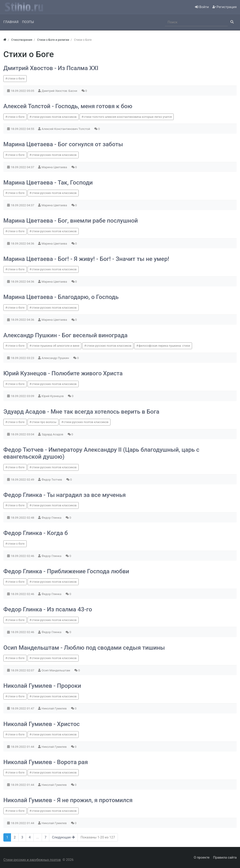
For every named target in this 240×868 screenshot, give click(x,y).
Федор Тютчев (52, 479)
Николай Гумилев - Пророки (42, 686)
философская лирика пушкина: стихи (164, 346)
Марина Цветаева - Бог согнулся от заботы (63, 144)
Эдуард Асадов (53, 434)
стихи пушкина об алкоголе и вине (55, 346)
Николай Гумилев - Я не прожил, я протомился (68, 800)
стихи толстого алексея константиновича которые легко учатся (128, 117)
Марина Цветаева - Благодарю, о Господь (61, 297)
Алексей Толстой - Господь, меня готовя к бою (68, 106)
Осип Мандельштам (56, 670)
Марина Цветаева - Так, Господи (48, 183)
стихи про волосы (44, 422)
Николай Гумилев (55, 708)
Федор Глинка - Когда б (36, 533)
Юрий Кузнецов (53, 396)
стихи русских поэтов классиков (54, 117)
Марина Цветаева (55, 167)
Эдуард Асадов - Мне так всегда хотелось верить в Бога (81, 412)
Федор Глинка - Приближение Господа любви (66, 571)
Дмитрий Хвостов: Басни (60, 91)
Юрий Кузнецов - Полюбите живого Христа (63, 373)
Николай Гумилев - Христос (42, 724)
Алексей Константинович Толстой (66, 129)
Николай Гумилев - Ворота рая (46, 762)
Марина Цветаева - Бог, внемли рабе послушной (71, 221)
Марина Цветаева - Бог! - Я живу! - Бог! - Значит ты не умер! (86, 259)
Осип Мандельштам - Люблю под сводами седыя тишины (84, 648)
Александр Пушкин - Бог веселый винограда (65, 335)
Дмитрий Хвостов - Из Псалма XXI (51, 68)
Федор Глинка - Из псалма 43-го (48, 609)
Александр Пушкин (56, 358)
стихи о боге (16, 78)
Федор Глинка (52, 518)
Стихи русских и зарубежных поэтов (32, 860)
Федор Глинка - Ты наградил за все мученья (65, 495)
